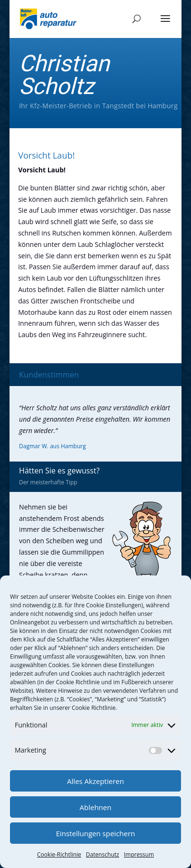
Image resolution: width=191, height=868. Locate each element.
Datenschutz (103, 854)
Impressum (139, 854)
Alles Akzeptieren (95, 781)
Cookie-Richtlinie (59, 854)
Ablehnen (96, 807)
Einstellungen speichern (96, 833)
